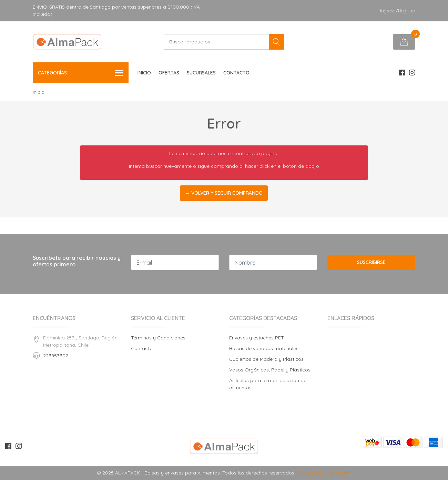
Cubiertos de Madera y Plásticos (266, 359)
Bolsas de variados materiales (264, 348)
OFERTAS (169, 73)
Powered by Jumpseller (323, 473)
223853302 (56, 356)
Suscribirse (371, 262)
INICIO (144, 73)
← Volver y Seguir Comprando (224, 193)
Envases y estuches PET (257, 338)
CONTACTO (236, 73)
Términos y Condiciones (158, 338)
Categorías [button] (81, 73)
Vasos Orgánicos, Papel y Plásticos (270, 370)
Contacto (142, 348)
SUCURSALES (201, 73)
